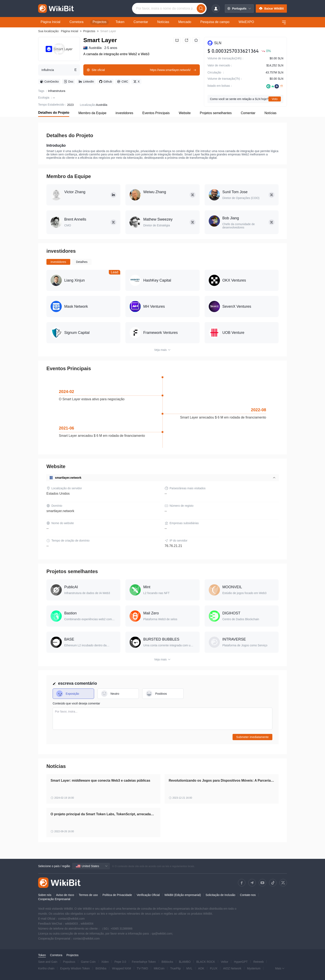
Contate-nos (248, 895)
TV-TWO (142, 968)
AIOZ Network (232, 968)
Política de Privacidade (117, 895)
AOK (201, 968)
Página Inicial (70, 31)
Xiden (105, 962)
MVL (189, 968)
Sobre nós (45, 895)
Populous (69, 962)
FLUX (214, 968)
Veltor (224, 962)
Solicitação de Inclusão (220, 895)
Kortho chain (46, 968)
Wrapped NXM (122, 968)
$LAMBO (185, 962)
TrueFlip (175, 968)
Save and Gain (48, 962)
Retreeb (259, 962)
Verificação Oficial (148, 895)
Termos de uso (88, 895)
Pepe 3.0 (120, 962)
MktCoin (159, 968)
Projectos (89, 31)
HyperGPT (241, 962)
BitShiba (101, 968)
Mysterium (254, 968)
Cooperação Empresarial (54, 899)
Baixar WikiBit (271, 9)
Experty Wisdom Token (75, 968)
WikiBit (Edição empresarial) (183, 895)
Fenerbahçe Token (144, 962)
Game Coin (88, 962)
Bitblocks (167, 962)
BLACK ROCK (206, 962)
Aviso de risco (65, 895)
